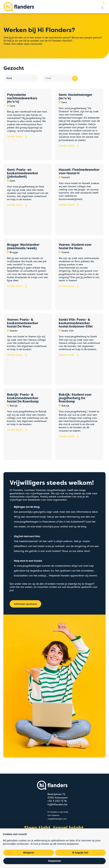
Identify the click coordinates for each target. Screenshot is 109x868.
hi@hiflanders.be (57, 804)
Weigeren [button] (29, 853)
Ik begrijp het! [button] (80, 853)
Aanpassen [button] (55, 861)
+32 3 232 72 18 (57, 801)
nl (104, 3)
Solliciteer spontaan (25, 604)
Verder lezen (15, 136)
